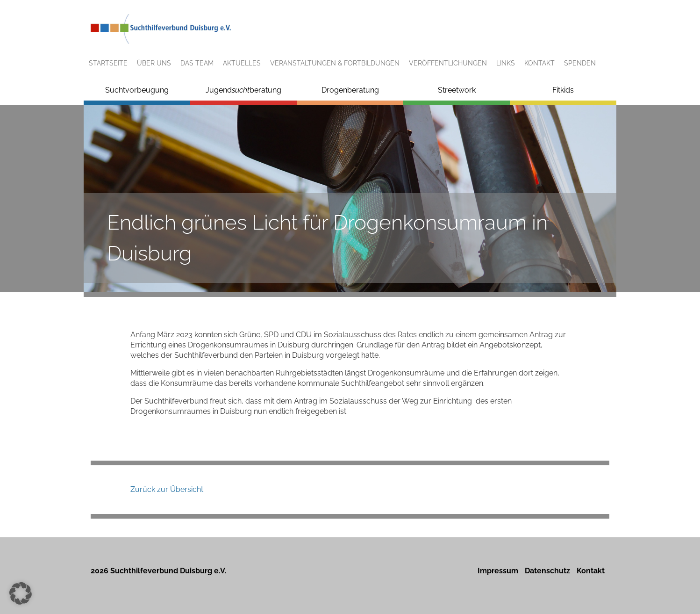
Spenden (580, 63)
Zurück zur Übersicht (167, 489)
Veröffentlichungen (448, 63)
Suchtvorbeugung (137, 90)
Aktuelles (242, 63)
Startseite (108, 63)
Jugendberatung (243, 90)
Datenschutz (547, 571)
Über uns (154, 63)
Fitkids (563, 90)
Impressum (498, 571)
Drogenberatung (350, 90)
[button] (21, 593)
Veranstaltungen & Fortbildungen (335, 63)
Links (506, 63)
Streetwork (457, 90)
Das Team (197, 63)
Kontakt (539, 63)
